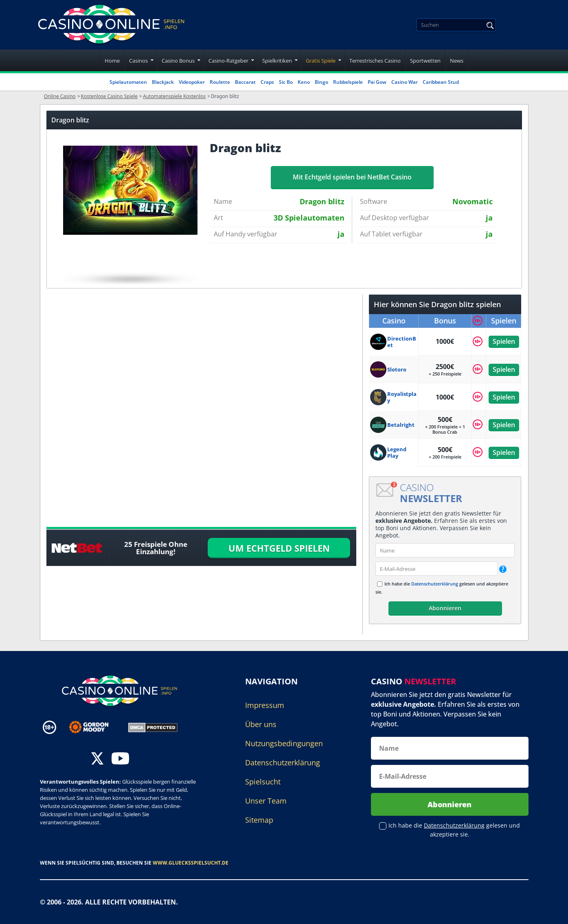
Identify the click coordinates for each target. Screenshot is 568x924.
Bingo (321, 82)
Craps (267, 82)
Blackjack (163, 82)
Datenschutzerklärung (435, 584)
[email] (437, 569)
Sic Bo (286, 82)
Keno (304, 82)
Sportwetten (425, 61)
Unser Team (266, 801)
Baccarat (245, 82)
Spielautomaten (128, 82)
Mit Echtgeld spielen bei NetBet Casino (352, 177)
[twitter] (97, 759)
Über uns (261, 724)
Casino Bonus (178, 61)
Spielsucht (263, 782)
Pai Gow (377, 82)
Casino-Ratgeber (228, 61)
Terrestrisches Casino (375, 61)
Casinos (138, 61)
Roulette (220, 82)
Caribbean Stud (441, 82)
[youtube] (120, 759)
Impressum (265, 705)
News (457, 61)
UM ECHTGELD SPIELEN (279, 548)
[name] (445, 550)
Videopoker (192, 82)
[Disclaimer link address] (95, 727)
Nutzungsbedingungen (284, 743)
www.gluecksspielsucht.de (191, 863)
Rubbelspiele (348, 82)
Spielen (503, 341)
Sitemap (259, 820)
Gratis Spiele (321, 61)
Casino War (405, 82)
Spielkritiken (277, 61)
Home (112, 61)
